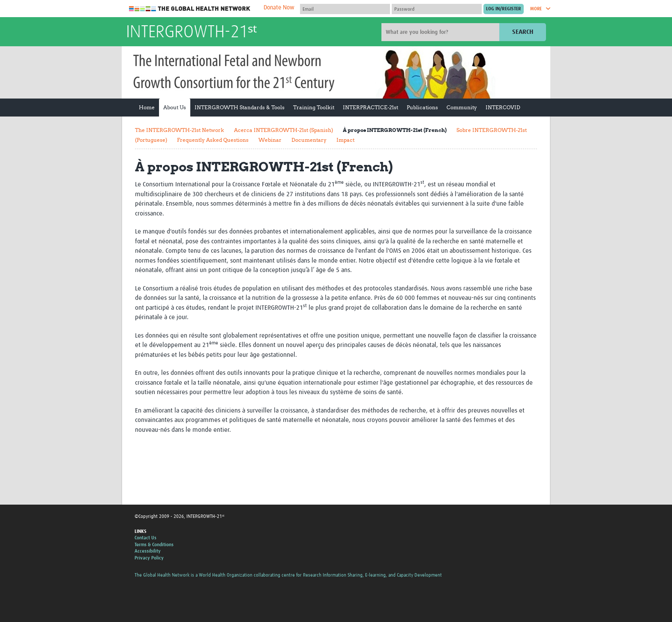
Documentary (309, 140)
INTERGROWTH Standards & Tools (240, 107)
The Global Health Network (190, 9)
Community (462, 107)
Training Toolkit (314, 107)
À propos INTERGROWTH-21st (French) (395, 130)
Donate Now (279, 8)
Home (147, 107)
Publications (422, 107)
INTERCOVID (503, 107)
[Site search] (441, 32)
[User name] (345, 9)
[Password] (437, 9)
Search (523, 32)
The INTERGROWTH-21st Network (180, 130)
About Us (175, 107)
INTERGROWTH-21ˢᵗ (191, 33)
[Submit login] (504, 9)
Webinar (270, 140)
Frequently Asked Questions (213, 140)
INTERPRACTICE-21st (370, 107)
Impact (345, 140)
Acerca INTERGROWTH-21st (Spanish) (283, 130)
